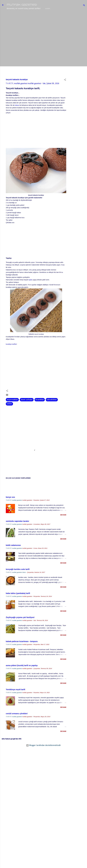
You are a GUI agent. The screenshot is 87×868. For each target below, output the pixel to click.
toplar (30, 287)
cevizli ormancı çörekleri (17, 721)
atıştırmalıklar (12, 407)
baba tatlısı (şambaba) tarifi (18, 600)
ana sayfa (13, 16)
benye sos (10, 504)
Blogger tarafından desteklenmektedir (43, 753)
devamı (63, 522)
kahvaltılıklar (52, 407)
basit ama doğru (60, 16)
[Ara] (84, 6)
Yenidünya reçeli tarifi (15, 697)
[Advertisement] (79, 56)
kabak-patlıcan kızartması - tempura (22, 649)
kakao (17, 112)
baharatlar (44, 16)
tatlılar (9, 411)
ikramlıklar (40, 407)
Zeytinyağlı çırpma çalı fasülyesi (20, 625)
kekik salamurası (13, 552)
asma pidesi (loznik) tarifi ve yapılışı (22, 673)
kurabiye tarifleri (11, 351)
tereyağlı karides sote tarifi (18, 576)
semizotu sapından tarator (17, 528)
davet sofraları (27, 407)
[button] (65, 87)
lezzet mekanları (28, 16)
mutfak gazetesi (22, 5)
